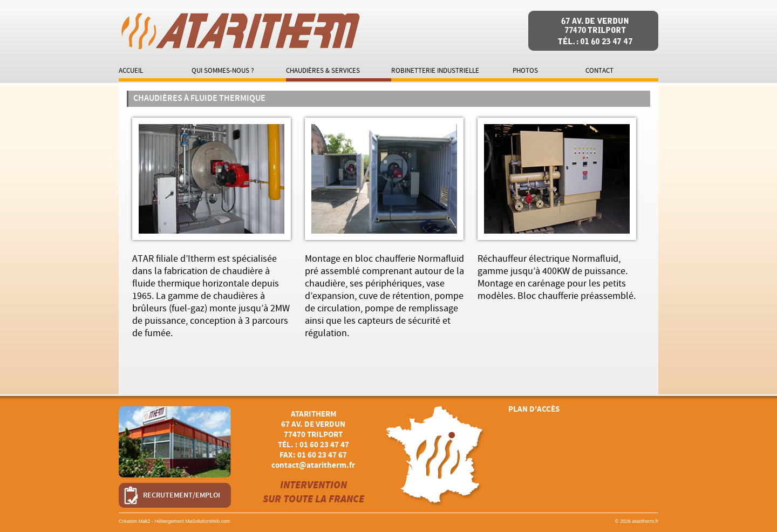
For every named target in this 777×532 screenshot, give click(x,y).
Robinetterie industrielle (435, 71)
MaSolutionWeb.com (208, 521)
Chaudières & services (323, 71)
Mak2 (145, 521)
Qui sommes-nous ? (223, 71)
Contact (599, 71)
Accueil (131, 71)
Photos (525, 71)
